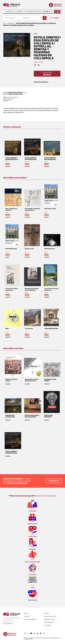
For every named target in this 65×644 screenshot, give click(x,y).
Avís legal (47, 613)
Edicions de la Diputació (30, 619)
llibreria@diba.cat (8, 624)
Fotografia (37, 82)
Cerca (54, 18)
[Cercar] (45, 18)
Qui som (26, 613)
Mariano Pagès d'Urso (16, 94)
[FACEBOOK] (25, 633)
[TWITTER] (28, 633)
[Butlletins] (41, 633)
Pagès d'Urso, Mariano (15, 92)
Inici (4, 23)
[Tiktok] (44, 633)
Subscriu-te (54, 481)
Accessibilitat (48, 625)
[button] (59, 12)
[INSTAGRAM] (34, 633)
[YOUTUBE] (31, 633)
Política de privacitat (49, 619)
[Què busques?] (13, 18)
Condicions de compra (50, 616)
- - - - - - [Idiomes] (49, 12)
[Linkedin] (37, 633)
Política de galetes (49, 622)
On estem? (27, 616)
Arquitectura (44, 82)
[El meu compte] (56, 12)
